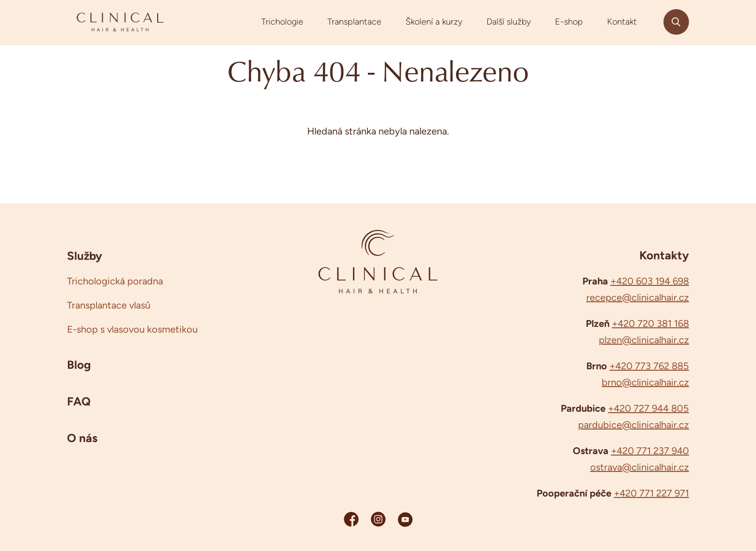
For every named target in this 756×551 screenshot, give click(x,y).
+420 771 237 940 (650, 451)
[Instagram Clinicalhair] (378, 519)
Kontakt (622, 22)
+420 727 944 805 (648, 408)
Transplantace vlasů (109, 305)
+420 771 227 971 (651, 493)
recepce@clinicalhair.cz (638, 297)
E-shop (569, 22)
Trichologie (282, 22)
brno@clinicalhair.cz (645, 382)
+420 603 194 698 (650, 281)
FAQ (79, 401)
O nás (82, 438)
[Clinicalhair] (120, 22)
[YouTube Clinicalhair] (405, 519)
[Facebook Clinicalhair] (351, 519)
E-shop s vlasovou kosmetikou (132, 329)
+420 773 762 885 (649, 366)
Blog (79, 364)
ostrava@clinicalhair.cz (640, 467)
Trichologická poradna (115, 281)
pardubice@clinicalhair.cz (634, 425)
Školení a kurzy (434, 22)
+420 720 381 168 (650, 323)
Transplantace (354, 22)
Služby (85, 255)
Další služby (509, 22)
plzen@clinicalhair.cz (644, 340)
